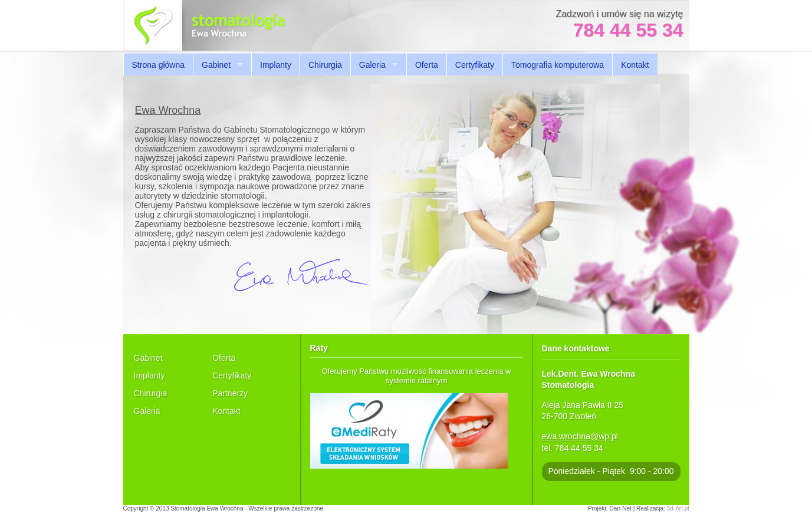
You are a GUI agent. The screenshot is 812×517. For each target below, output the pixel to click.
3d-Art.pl (678, 508)
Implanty (276, 65)
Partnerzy (230, 393)
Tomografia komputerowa (558, 65)
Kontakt (635, 65)
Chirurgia (325, 65)
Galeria (372, 65)
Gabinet (216, 65)
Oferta (427, 65)
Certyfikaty (475, 65)
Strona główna (159, 65)
